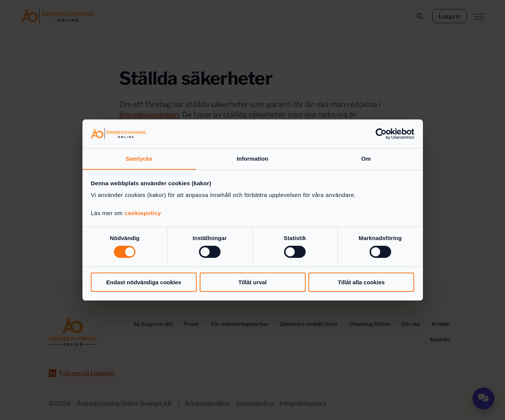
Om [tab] (366, 159)
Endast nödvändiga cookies (144, 282)
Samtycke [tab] (139, 159)
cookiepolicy (143, 213)
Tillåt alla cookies (361, 282)
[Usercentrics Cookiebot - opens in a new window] (381, 133)
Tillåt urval (252, 282)
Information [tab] (253, 159)
